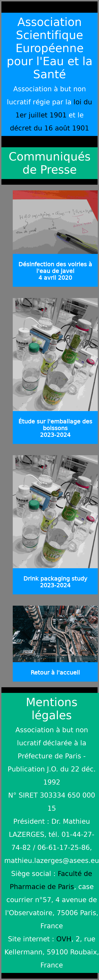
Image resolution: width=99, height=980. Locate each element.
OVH (64, 939)
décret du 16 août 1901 (49, 128)
